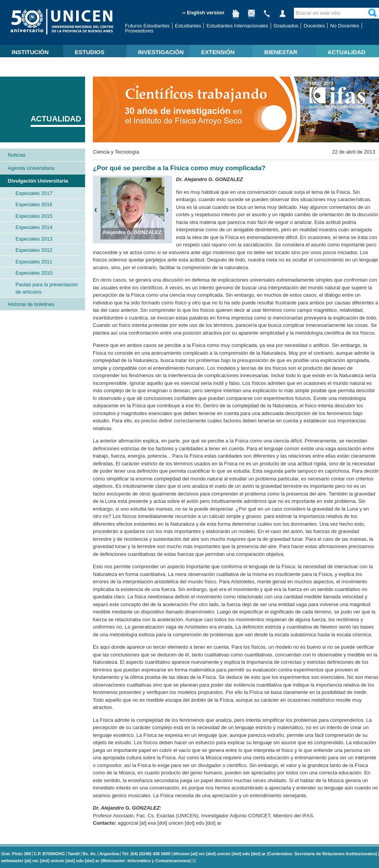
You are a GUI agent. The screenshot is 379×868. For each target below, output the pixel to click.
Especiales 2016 (34, 204)
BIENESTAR (281, 52)
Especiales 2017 (34, 193)
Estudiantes (188, 26)
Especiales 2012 (34, 250)
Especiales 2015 (34, 216)
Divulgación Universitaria (38, 181)
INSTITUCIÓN (30, 52)
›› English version (203, 13)
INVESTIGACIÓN (161, 52)
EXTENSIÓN (218, 52)
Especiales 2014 (34, 227)
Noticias (17, 155)
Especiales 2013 (34, 239)
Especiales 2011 (34, 262)
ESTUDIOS (90, 52)
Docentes (314, 26)
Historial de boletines (31, 304)
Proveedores (139, 31)
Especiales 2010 (34, 273)
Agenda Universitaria (31, 168)
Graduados (286, 26)
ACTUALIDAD (347, 52)
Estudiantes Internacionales (237, 26)
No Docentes (345, 26)
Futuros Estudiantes (147, 26)
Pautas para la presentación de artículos (47, 288)
